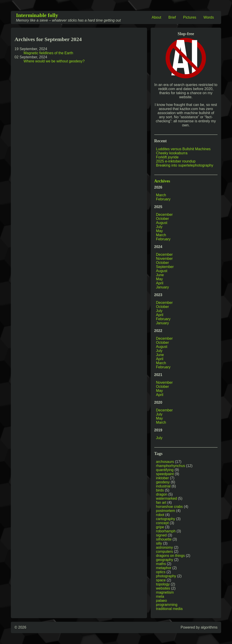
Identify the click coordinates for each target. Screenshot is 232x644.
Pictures (190, 17)
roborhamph (166, 531)
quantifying (165, 470)
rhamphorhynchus (171, 466)
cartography (166, 519)
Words (209, 17)
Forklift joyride (167, 157)
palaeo (162, 601)
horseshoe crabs (169, 507)
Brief (172, 17)
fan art (161, 503)
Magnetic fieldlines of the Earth (48, 53)
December (164, 215)
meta (160, 596)
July (159, 227)
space (161, 580)
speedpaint (165, 474)
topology (163, 584)
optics (161, 572)
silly (159, 543)
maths (161, 564)
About (157, 17)
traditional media (169, 609)
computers (165, 552)
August (162, 223)
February (163, 199)
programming (167, 605)
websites (163, 588)
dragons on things (170, 556)
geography (165, 560)
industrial (163, 486)
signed (161, 535)
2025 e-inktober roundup (176, 161)
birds (160, 490)
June (160, 275)
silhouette (164, 539)
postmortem (166, 511)
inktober (163, 478)
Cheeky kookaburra (172, 153)
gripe (160, 527)
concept (162, 523)
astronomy (165, 547)
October (163, 219)
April (160, 283)
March (161, 195)
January (163, 287)
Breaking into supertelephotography (185, 165)
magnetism (165, 592)
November (164, 259)
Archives (162, 181)
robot (160, 515)
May (159, 231)
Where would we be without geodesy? (54, 61)
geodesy (163, 482)
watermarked (167, 498)
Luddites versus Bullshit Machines (183, 149)
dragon (162, 494)
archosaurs (165, 462)
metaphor (164, 568)
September (165, 267)
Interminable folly (37, 15)
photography (166, 576)
